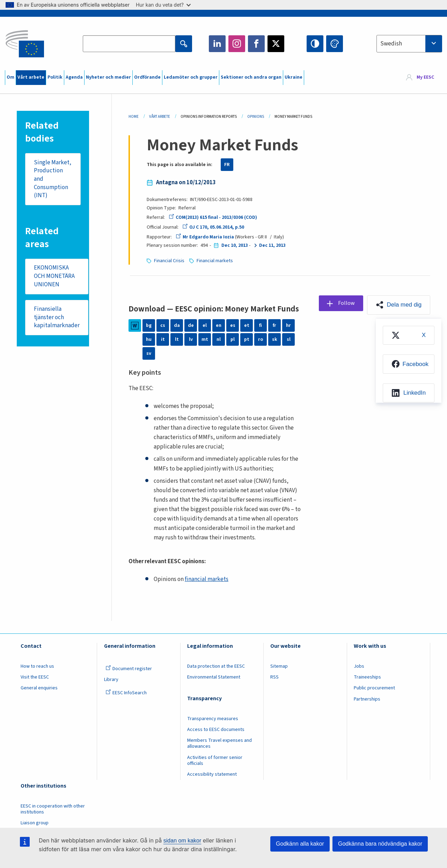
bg (149, 325)
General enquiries (39, 688)
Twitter (276, 44)
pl (233, 339)
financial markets (207, 579)
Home (134, 117)
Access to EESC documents (216, 730)
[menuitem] (408, 335)
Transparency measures (213, 719)
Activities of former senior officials (215, 761)
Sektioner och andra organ (251, 77)
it (163, 339)
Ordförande (147, 77)
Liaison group (35, 823)
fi (261, 325)
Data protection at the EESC (216, 666)
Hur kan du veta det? (163, 5)
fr (274, 325)
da (177, 325)
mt (205, 339)
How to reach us (37, 666)
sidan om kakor (182, 841)
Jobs (359, 666)
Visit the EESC (35, 677)
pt (247, 339)
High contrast (315, 44)
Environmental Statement (214, 677)
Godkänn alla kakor (300, 844)
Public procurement (374, 688)
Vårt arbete (31, 77)
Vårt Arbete (160, 117)
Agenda (74, 77)
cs (163, 325)
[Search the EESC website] (129, 44)
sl (289, 339)
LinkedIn (217, 44)
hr (288, 325)
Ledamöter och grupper (191, 77)
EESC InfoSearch (126, 693)
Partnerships (367, 699)
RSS (274, 677)
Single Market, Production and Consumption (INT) (53, 179)
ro (261, 339)
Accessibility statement (212, 774)
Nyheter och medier (108, 77)
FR (227, 165)
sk (275, 339)
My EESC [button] (425, 78)
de (191, 325)
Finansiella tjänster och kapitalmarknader (57, 318)
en (219, 325)
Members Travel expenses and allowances (219, 743)
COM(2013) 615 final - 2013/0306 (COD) (213, 217)
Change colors (335, 44)
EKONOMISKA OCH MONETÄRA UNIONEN (54, 276)
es (233, 325)
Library (111, 680)
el (205, 325)
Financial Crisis (169, 261)
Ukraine (294, 77)
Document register (129, 669)
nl (219, 339)
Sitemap (279, 666)
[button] (398, 305)
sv (149, 353)
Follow (346, 303)
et (247, 325)
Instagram (237, 44)
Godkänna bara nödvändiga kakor (380, 844)
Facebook (256, 44)
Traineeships (367, 677)
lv (191, 339)
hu (149, 339)
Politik (55, 77)
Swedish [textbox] (391, 44)
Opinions (256, 117)
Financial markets (215, 261)
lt (177, 339)
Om (10, 77)
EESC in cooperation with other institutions (53, 809)
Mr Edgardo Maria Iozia (205, 237)
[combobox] (409, 44)
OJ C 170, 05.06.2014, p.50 (213, 227)
